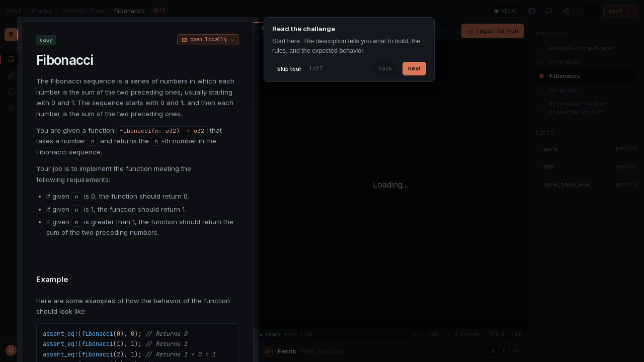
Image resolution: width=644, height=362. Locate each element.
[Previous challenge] (592, 11)
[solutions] (11, 108)
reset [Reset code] (441, 31)
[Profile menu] (11, 350)
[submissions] (11, 92)
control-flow (83, 11)
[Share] (566, 11)
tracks (41, 11)
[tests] (11, 75)
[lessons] (11, 59)
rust (14, 11)
